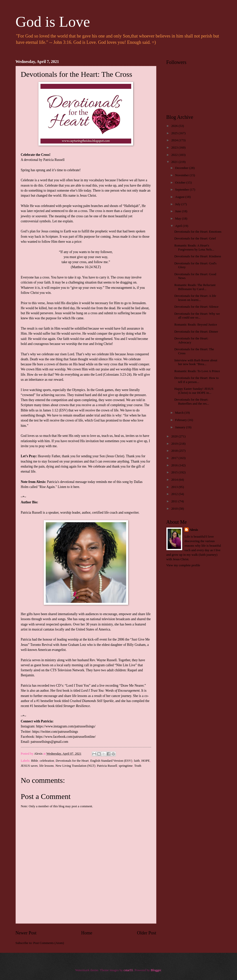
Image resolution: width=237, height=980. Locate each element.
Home (87, 933)
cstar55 (128, 970)
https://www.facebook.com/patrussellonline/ (66, 737)
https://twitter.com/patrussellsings (55, 732)
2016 (175, 465)
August (180, 197)
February (181, 420)
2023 (175, 148)
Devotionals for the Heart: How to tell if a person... (197, 380)
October (181, 183)
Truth (138, 766)
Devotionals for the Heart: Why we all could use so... (197, 316)
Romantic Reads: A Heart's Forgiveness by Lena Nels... (194, 247)
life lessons (47, 766)
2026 (175, 126)
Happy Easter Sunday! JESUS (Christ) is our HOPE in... (194, 391)
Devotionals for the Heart (72, 761)
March (180, 413)
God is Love (53, 22)
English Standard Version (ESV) (111, 761)
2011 (175, 501)
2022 (175, 155)
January (181, 427)
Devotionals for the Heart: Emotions (198, 232)
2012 (175, 494)
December (182, 168)
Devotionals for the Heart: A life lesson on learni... (195, 298)
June (179, 211)
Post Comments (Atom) (49, 943)
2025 (175, 133)
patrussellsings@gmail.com (49, 742)
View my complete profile (183, 565)
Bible (35, 761)
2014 (175, 480)
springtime (126, 766)
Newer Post (26, 933)
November (182, 175)
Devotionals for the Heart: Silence (197, 307)
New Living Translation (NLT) (76, 766)
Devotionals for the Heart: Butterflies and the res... (192, 401)
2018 (175, 451)
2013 (175, 487)
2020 (175, 436)
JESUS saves (29, 766)
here (76, 487)
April (179, 226)
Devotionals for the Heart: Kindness (198, 256)
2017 (175, 458)
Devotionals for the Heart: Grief (195, 238)
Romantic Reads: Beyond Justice (196, 325)
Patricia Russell (107, 766)
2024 (175, 140)
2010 (175, 509)
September (182, 190)
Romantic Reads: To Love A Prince (197, 371)
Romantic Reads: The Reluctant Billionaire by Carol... (195, 287)
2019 (175, 444)
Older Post (147, 933)
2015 (175, 472)
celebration (47, 761)
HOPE (146, 761)
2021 (175, 162)
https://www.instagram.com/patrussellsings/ (66, 726)
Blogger (156, 970)
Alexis (194, 530)
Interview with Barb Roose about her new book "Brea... (196, 362)
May (179, 219)
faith (137, 761)
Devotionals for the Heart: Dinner (196, 332)
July (178, 204)
